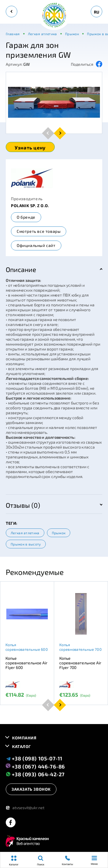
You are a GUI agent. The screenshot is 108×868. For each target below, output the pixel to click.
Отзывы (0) (23, 505)
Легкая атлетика (25, 533)
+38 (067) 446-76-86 (35, 766)
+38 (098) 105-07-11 (34, 758)
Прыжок (59, 533)
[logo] (54, 15)
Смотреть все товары (39, 231)
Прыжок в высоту (26, 544)
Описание (21, 269)
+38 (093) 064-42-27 (35, 774)
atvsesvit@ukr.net (25, 808)
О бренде (26, 217)
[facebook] (11, 823)
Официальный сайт (36, 245)
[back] (12, 12)
